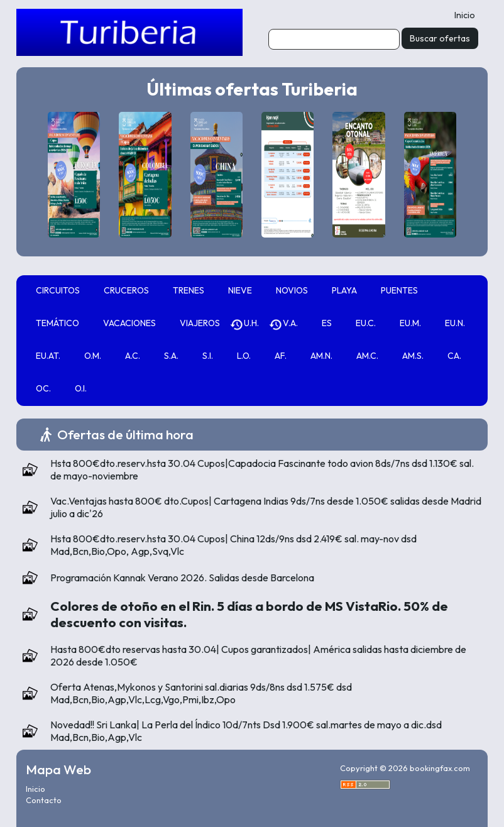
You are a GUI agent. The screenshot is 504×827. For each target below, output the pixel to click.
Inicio (465, 15)
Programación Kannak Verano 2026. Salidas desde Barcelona (182, 578)
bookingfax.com (440, 768)
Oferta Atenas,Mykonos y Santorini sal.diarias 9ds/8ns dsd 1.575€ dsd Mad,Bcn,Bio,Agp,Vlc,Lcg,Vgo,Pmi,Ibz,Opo (201, 693)
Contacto (44, 800)
